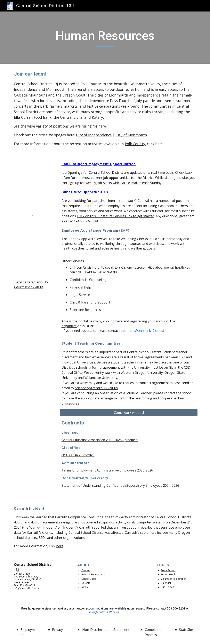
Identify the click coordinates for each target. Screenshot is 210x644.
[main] (105, 38)
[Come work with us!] (129, 413)
